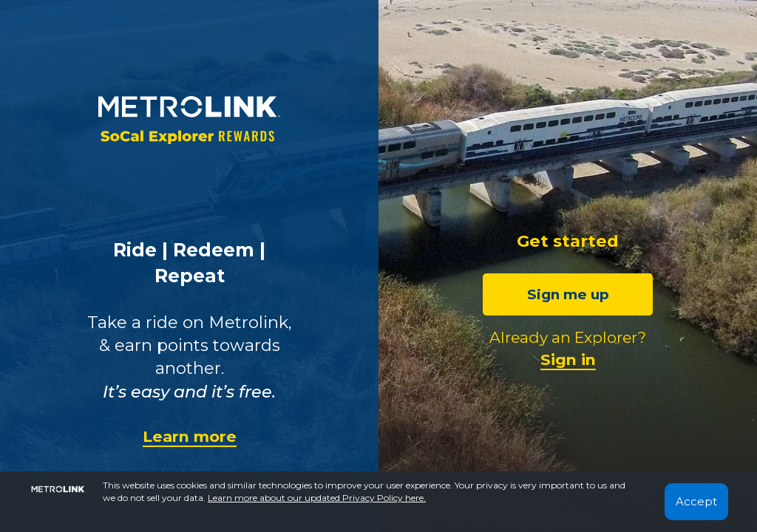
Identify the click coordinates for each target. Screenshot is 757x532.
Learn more (190, 436)
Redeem (214, 250)
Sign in (568, 359)
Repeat (190, 276)
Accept (696, 501)
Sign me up (568, 294)
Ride (135, 250)
